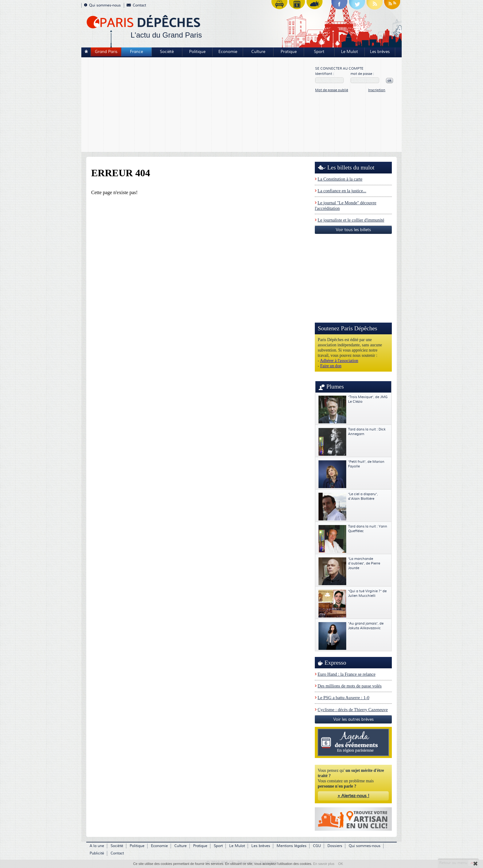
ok (390, 81)
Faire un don (331, 366)
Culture (258, 52)
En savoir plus (324, 864)
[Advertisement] (199, 105)
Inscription (377, 90)
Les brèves (380, 52)
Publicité (97, 853)
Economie (228, 52)
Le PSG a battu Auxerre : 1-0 (343, 698)
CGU (317, 846)
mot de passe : (362, 74)
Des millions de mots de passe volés (350, 686)
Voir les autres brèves (353, 719)
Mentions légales (292, 846)
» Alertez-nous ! (353, 796)
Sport (319, 52)
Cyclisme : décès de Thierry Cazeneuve (353, 710)
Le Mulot (349, 52)
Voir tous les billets (353, 230)
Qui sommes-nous (102, 5)
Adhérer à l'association (339, 361)
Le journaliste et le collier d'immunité (351, 220)
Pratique (289, 52)
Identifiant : (325, 74)
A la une (97, 846)
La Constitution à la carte (340, 179)
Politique (197, 52)
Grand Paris (106, 52)
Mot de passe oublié (332, 90)
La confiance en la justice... (342, 191)
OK (341, 864)
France (136, 52)
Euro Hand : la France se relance (347, 674)
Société (167, 52)
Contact (136, 5)
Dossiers (335, 846)
